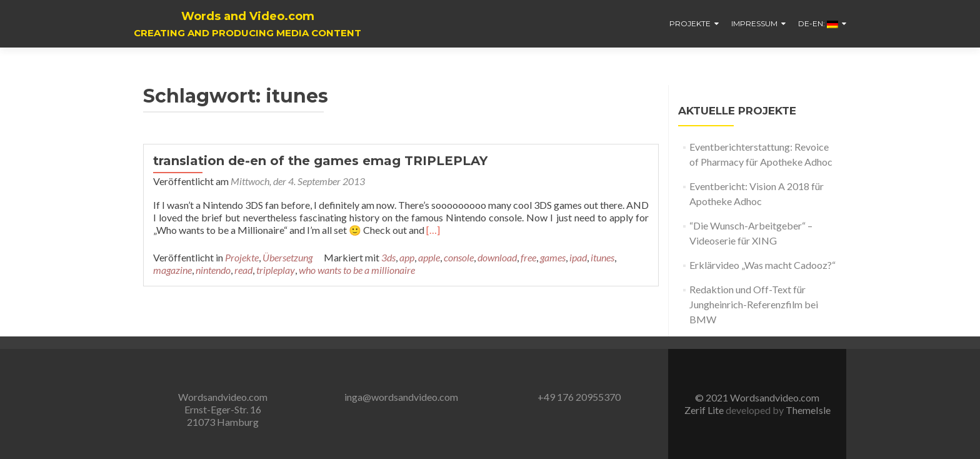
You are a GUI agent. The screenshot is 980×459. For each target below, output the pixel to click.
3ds (388, 257)
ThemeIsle (808, 410)
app (407, 257)
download (497, 257)
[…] (433, 230)
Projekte (690, 23)
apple (429, 257)
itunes (602, 257)
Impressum (754, 23)
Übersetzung (287, 257)
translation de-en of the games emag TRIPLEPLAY (320, 161)
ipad (578, 257)
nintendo (213, 270)
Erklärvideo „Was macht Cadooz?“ (762, 265)
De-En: (818, 23)
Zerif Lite (705, 410)
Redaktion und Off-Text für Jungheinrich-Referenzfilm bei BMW (754, 304)
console (459, 257)
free (528, 257)
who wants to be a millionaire (357, 270)
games (553, 257)
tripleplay (276, 270)
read (243, 270)
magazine (172, 270)
